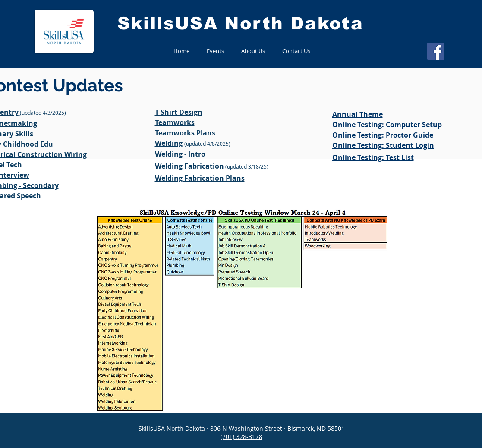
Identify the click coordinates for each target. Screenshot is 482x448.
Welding (169, 143)
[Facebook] (436, 51)
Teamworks (175, 122)
